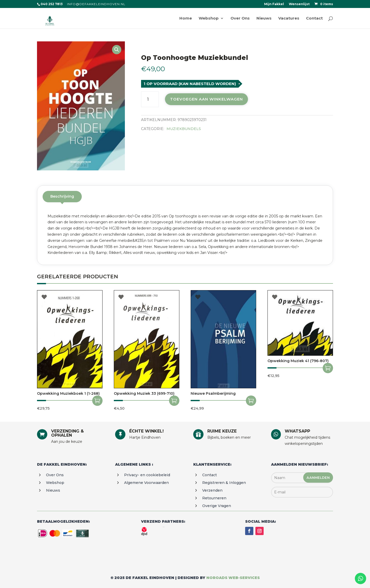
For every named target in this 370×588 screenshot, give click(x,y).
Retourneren (214, 498)
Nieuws (53, 490)
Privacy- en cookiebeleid (147, 475)
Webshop (55, 483)
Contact (210, 475)
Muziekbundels (184, 129)
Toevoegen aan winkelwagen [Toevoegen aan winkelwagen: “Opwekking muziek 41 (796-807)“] (328, 368)
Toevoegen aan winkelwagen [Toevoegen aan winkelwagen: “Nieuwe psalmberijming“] (251, 401)
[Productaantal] (150, 99)
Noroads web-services (233, 578)
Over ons (55, 475)
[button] (117, 50)
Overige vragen (217, 506)
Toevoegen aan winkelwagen (206, 99)
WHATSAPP (297, 431)
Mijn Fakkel (274, 4)
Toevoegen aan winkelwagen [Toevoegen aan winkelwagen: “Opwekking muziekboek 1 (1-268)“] (97, 401)
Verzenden (212, 490)
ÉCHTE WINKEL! (146, 431)
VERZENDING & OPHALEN (67, 433)
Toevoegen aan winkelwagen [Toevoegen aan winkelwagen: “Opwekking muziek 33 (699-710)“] (174, 401)
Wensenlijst (299, 4)
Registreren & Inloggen (224, 483)
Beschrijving (62, 196)
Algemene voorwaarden (146, 483)
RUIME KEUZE (222, 431)
